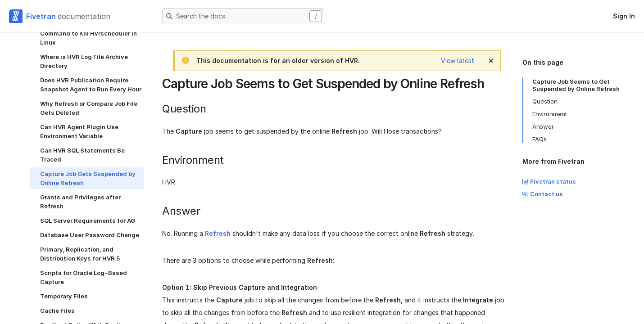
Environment (550, 114)
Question (545, 101)
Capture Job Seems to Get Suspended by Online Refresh (576, 85)
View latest (458, 61)
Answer (543, 126)
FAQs (540, 139)
